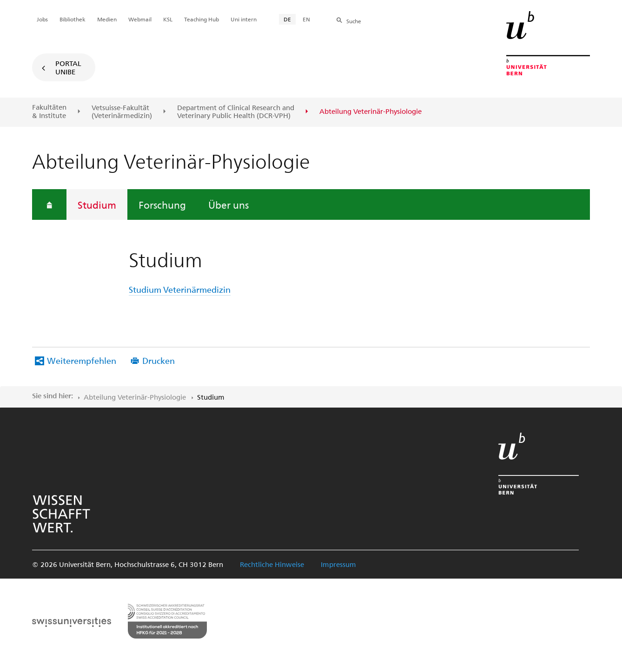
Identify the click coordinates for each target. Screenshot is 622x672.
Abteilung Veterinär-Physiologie (135, 397)
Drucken (159, 360)
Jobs (42, 19)
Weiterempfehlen (82, 360)
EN (306, 19)
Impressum (338, 564)
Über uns (228, 204)
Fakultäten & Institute (49, 111)
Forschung (162, 204)
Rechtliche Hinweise (272, 564)
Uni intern (244, 19)
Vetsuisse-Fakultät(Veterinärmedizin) (122, 112)
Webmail (140, 19)
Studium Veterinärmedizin (180, 289)
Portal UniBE (68, 67)
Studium (97, 204)
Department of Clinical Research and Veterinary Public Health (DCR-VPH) (236, 112)
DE (287, 19)
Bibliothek (73, 19)
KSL (168, 19)
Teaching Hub (202, 19)
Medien (107, 19)
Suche (354, 21)
